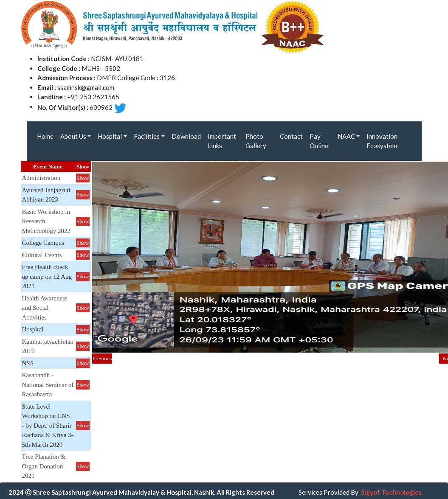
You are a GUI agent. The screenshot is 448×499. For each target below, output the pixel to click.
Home (45, 136)
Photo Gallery (256, 141)
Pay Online (319, 141)
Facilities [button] (147, 136)
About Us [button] (73, 136)
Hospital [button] (110, 136)
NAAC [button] (346, 136)
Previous (102, 358)
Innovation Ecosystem (382, 141)
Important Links (222, 141)
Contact (291, 136)
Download (186, 136)
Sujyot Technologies (391, 492)
